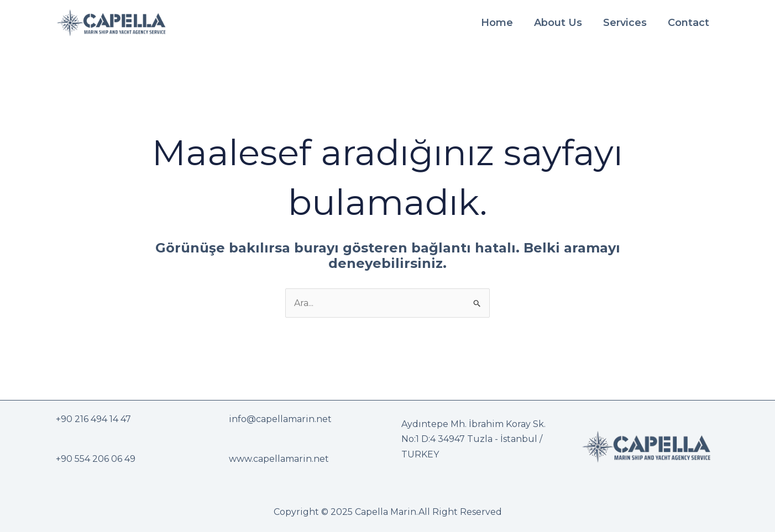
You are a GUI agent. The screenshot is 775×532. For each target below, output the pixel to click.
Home (497, 23)
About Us (558, 23)
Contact (688, 23)
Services (625, 23)
